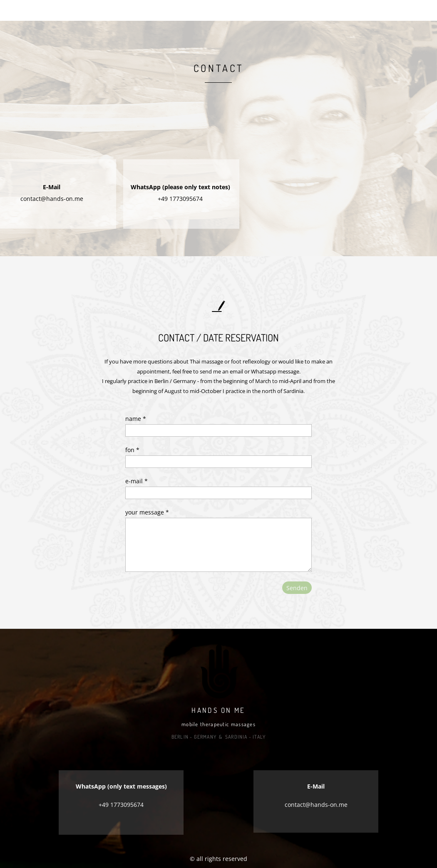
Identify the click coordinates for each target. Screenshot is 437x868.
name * (136, 419)
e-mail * (137, 481)
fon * (132, 450)
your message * (147, 512)
